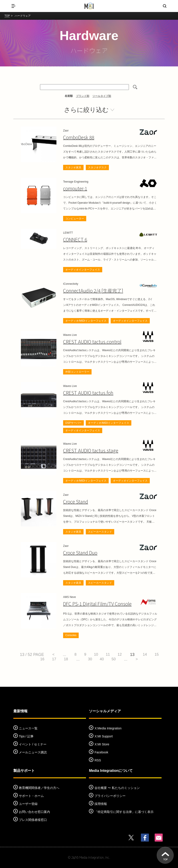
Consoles (71, 635)
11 (115, 655)
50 (123, 659)
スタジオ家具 (73, 167)
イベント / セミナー (33, 745)
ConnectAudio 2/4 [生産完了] (92, 291)
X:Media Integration (108, 729)
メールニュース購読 (33, 753)
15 (31, 659)
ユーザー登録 (28, 804)
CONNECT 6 (75, 240)
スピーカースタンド (100, 532)
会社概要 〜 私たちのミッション (117, 788)
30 (97, 659)
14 (155, 655)
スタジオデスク (97, 167)
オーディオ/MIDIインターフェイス (86, 321)
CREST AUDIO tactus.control (90, 342)
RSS (98, 760)
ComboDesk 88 (78, 137)
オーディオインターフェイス (83, 270)
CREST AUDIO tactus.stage (89, 451)
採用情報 (101, 804)
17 (58, 659)
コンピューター (75, 219)
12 (128, 655)
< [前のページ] (55, 655)
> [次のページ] (148, 659)
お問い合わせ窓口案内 (34, 812)
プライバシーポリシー (110, 796)
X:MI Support (104, 737)
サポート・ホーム (31, 796)
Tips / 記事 (26, 737)
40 (110, 659)
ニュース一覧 (28, 729)
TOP (7, 16)
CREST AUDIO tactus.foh (87, 393)
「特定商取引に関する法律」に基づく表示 (124, 812)
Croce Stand (75, 502)
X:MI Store (102, 745)
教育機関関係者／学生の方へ (39, 788)
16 (44, 659)
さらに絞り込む (86, 110)
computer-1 (75, 188)
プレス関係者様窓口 (33, 820)
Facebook (101, 753)
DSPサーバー (73, 423)
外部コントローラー (77, 372)
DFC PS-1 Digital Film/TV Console (95, 604)
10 (102, 655)
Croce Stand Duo (79, 553)
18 (71, 659)
